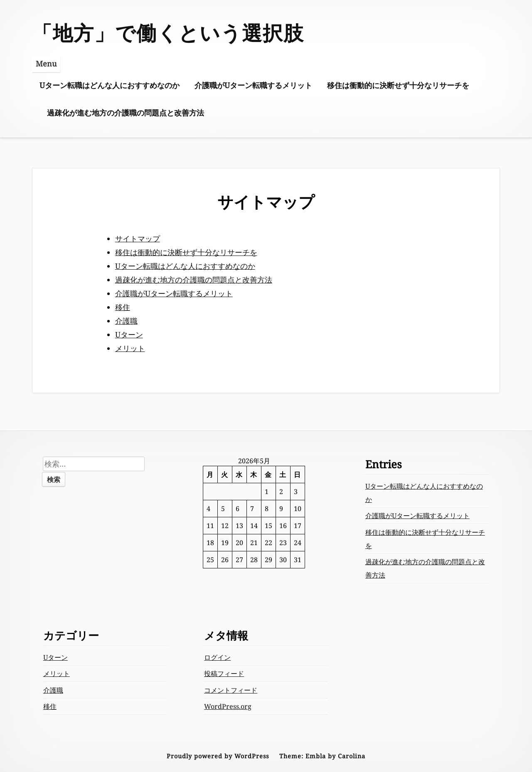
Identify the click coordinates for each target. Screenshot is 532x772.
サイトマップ (138, 238)
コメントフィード (231, 690)
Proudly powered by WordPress (218, 756)
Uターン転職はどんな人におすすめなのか (110, 85)
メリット (130, 348)
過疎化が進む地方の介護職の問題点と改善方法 (126, 113)
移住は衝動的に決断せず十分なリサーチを (398, 85)
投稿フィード (224, 674)
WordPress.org (228, 706)
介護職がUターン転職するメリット (253, 85)
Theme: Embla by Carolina (322, 756)
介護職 (126, 321)
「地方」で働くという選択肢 (168, 33)
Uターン (129, 334)
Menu (46, 64)
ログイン (217, 657)
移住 (123, 307)
